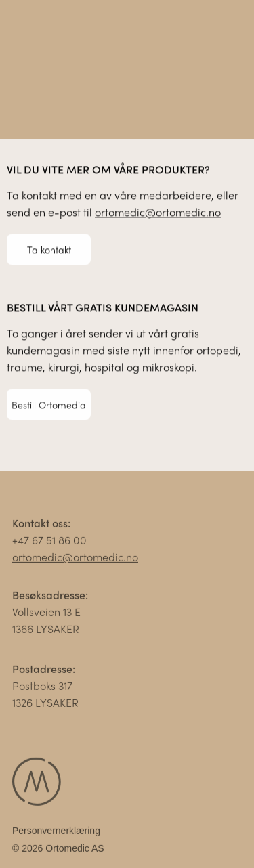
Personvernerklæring (56, 833)
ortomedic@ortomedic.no (158, 212)
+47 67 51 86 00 (49, 542)
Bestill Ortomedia (49, 404)
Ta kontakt (49, 249)
